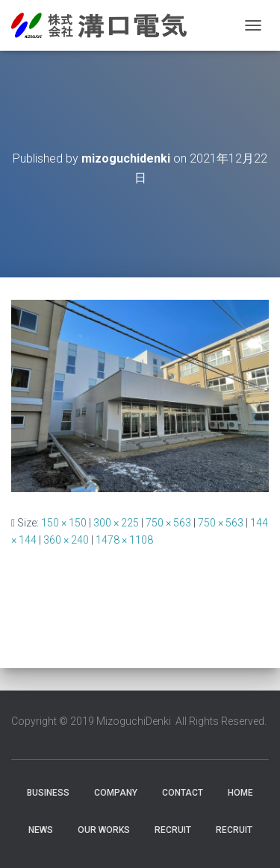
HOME (240, 793)
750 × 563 (168, 523)
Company (116, 793)
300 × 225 (116, 523)
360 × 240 (66, 540)
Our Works (104, 830)
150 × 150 (64, 523)
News (41, 830)
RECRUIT (173, 830)
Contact (183, 793)
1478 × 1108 (124, 540)
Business (48, 793)
